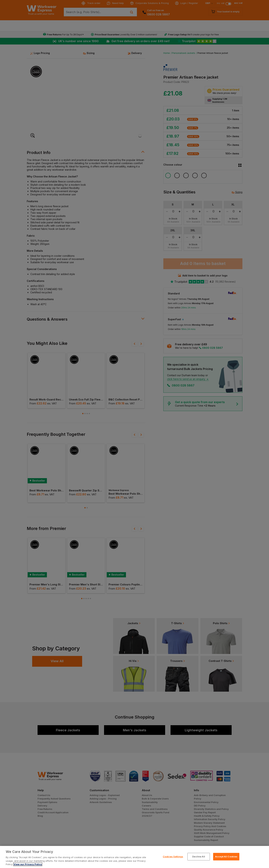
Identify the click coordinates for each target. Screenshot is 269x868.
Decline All (199, 857)
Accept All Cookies (226, 857)
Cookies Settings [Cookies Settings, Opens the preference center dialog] (173, 857)
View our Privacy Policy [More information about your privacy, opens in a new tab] (28, 864)
